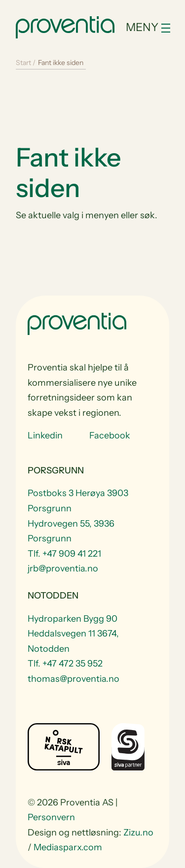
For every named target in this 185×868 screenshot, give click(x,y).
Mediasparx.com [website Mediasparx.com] (68, 847)
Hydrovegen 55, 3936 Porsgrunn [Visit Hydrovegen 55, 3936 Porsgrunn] (71, 531)
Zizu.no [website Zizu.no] (138, 833)
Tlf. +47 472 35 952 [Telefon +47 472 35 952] (65, 664)
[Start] (65, 26)
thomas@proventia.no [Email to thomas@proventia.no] (74, 679)
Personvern (51, 817)
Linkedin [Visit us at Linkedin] (45, 435)
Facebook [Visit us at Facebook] (110, 435)
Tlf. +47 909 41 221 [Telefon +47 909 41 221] (64, 554)
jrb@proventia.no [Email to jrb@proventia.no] (63, 568)
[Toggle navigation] (148, 27)
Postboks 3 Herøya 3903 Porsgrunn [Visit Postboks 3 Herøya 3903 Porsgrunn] (78, 501)
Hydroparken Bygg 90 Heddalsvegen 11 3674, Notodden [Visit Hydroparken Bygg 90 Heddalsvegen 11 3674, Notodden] (73, 634)
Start (23, 63)
